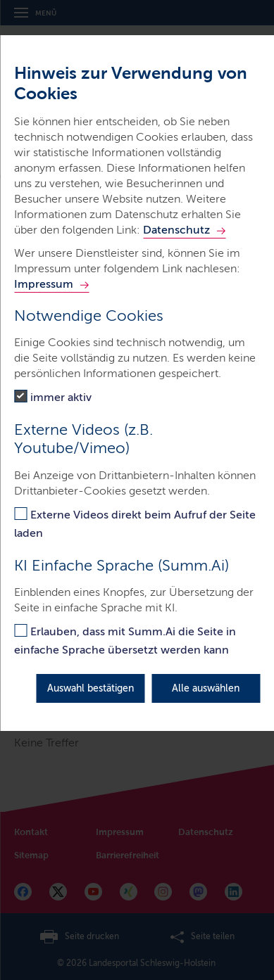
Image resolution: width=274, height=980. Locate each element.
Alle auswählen (206, 688)
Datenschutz (176, 230)
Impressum (44, 284)
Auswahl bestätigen (91, 688)
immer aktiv (61, 397)
